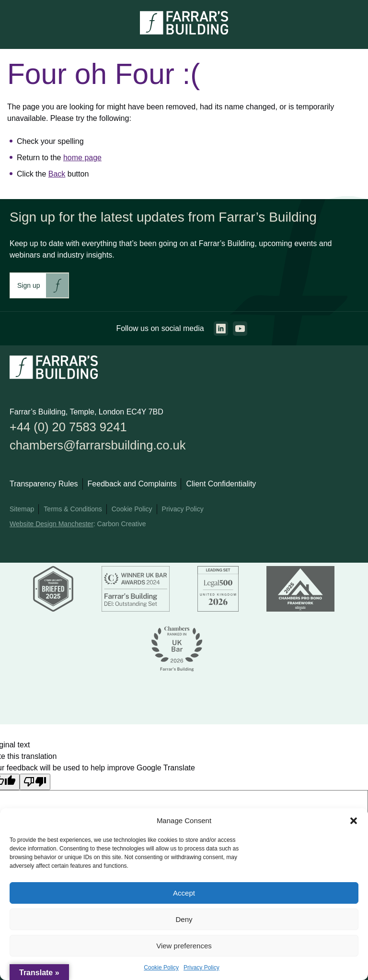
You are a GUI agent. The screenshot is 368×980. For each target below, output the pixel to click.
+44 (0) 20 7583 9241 (69, 427)
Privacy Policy (201, 968)
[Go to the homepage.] (184, 32)
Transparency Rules (44, 484)
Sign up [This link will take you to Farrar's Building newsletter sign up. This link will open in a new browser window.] (29, 285)
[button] (354, 821)
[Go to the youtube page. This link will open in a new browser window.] (240, 329)
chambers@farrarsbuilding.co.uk (98, 445)
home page (82, 158)
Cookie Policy (161, 968)
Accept (184, 893)
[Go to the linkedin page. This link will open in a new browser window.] (221, 329)
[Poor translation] (35, 782)
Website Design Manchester (52, 524)
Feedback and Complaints (132, 484)
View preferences (184, 946)
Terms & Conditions (73, 509)
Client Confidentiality (221, 484)
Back (57, 174)
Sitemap (22, 509)
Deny (184, 919)
